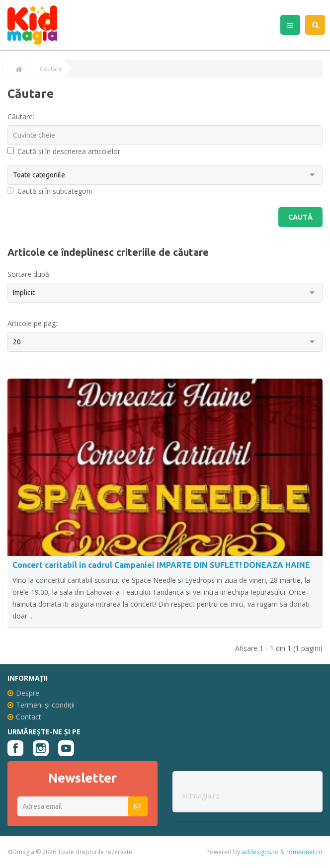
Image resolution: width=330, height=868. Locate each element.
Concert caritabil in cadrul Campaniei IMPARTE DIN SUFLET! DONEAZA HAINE (161, 565)
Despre (23, 693)
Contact (24, 717)
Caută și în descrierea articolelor (64, 151)
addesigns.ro (260, 852)
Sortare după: (29, 274)
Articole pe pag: (32, 323)
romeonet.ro (304, 852)
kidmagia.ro (201, 796)
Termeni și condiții (41, 705)
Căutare (51, 69)
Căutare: (21, 117)
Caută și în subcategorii (50, 191)
